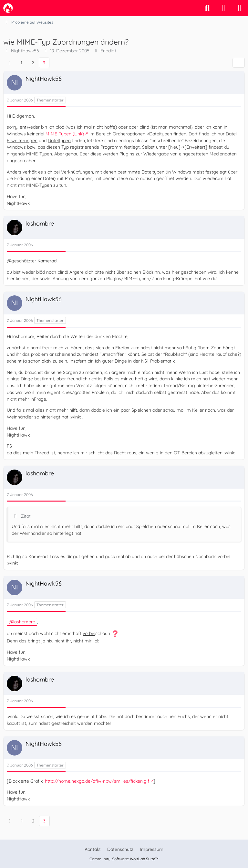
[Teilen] (239, 63)
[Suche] (207, 8)
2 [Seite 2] (33, 63)
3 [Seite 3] (44, 63)
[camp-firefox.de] (8, 8)
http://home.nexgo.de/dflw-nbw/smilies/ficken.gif (97, 781)
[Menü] (240, 8)
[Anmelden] (223, 8)
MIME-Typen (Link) (65, 134)
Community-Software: (124, 859)
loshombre (24, 622)
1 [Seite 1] (21, 63)
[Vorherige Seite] (9, 63)
